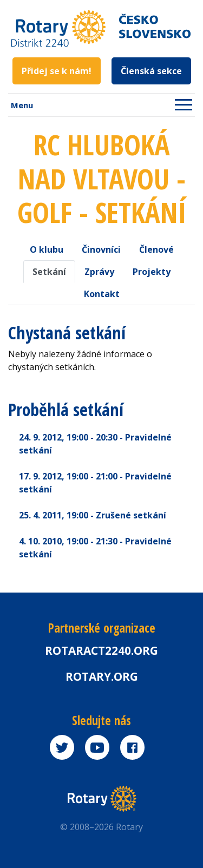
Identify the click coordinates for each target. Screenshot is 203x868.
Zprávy (99, 272)
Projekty (152, 272)
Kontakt (102, 294)
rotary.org (102, 676)
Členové (156, 249)
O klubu (47, 249)
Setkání (49, 272)
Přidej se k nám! (57, 71)
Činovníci (101, 249)
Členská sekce (151, 71)
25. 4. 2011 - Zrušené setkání (93, 515)
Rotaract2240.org (101, 650)
